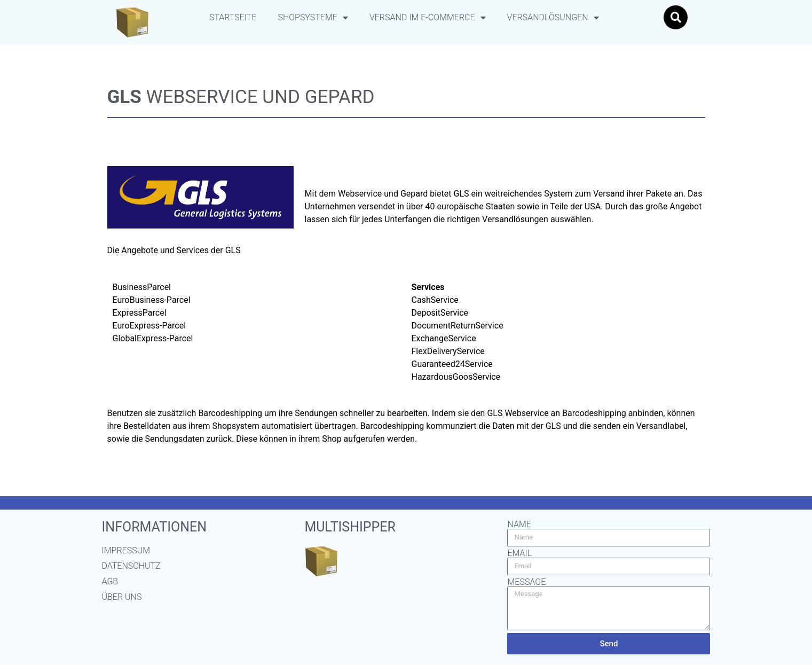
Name (519, 525)
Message (526, 582)
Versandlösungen (553, 18)
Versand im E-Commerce (428, 18)
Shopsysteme (313, 18)
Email (519, 553)
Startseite (233, 17)
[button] (676, 17)
